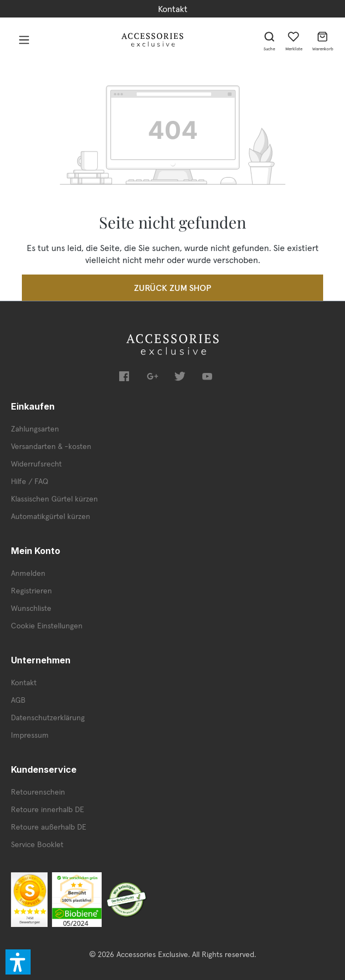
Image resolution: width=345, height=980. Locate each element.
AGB (18, 700)
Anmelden (28, 573)
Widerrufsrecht (36, 464)
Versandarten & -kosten (51, 446)
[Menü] (24, 39)
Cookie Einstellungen (47, 626)
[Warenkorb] (323, 39)
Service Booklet (37, 844)
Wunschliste (31, 608)
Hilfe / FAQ (30, 481)
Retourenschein (38, 792)
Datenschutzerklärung (48, 717)
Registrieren (31, 591)
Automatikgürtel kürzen (51, 516)
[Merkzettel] (294, 39)
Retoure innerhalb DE (48, 809)
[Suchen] (270, 39)
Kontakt (173, 9)
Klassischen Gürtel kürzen (54, 499)
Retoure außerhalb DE (49, 827)
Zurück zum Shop (172, 288)
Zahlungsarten (35, 429)
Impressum (30, 735)
